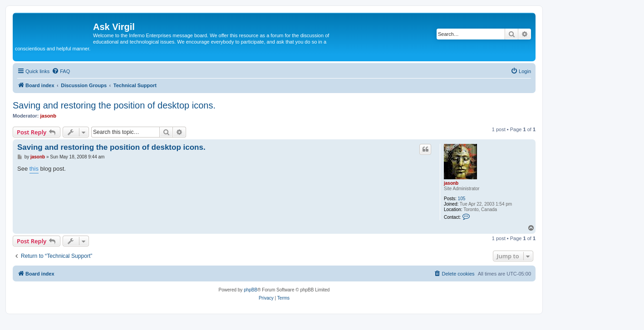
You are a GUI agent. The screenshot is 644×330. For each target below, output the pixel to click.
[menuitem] (61, 71)
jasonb (48, 116)
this (34, 169)
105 (462, 199)
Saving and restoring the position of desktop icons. (114, 105)
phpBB (251, 290)
